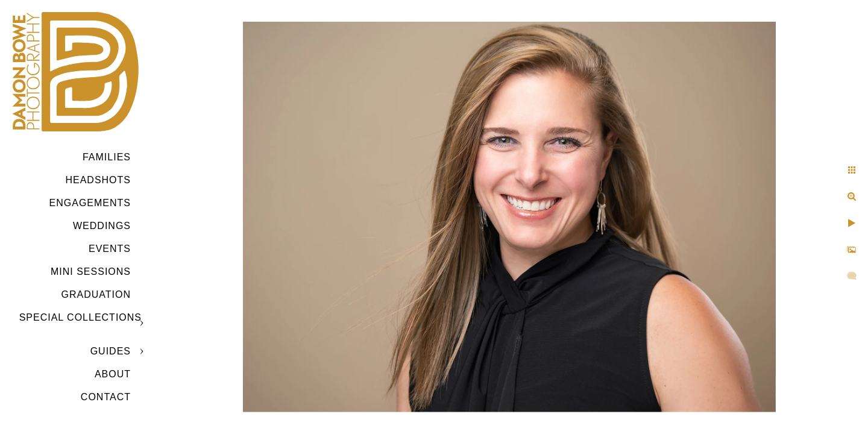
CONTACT (106, 397)
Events (110, 249)
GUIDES (111, 351)
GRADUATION (96, 294)
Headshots (98, 180)
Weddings (102, 226)
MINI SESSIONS (91, 272)
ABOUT (113, 374)
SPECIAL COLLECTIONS (80, 317)
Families (107, 157)
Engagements (90, 203)
